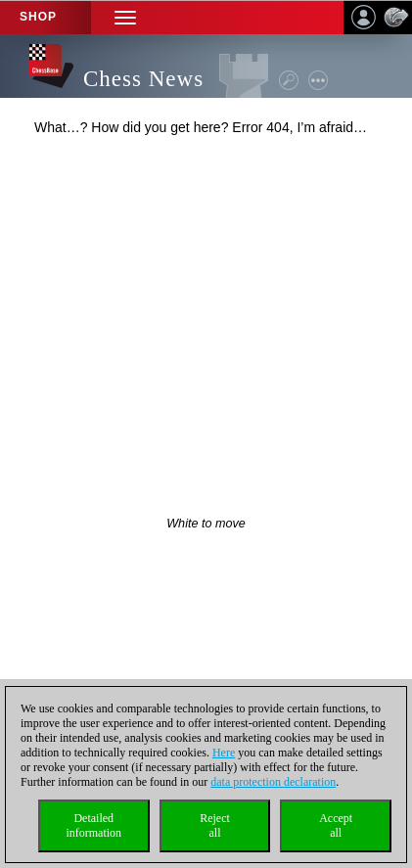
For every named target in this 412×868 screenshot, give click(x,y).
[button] (125, 17)
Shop (38, 17)
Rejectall (215, 825)
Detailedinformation (93, 825)
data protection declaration (273, 782)
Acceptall (336, 825)
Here (224, 753)
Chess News (143, 79)
